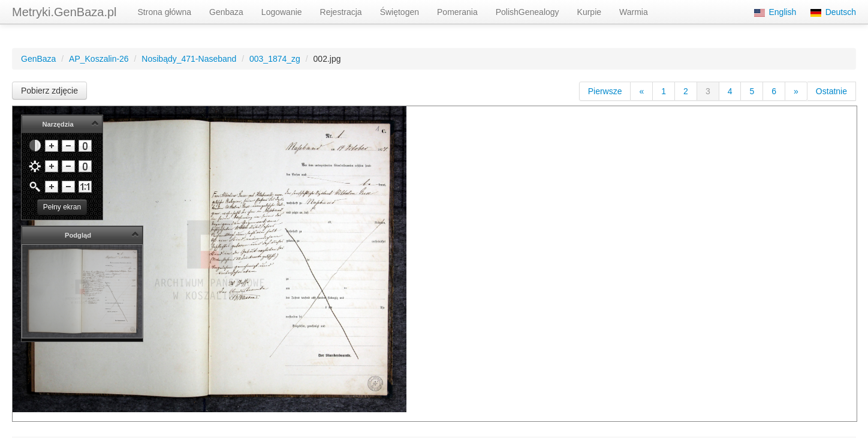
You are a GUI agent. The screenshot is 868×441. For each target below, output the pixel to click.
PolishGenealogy (528, 12)
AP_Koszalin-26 (99, 59)
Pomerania (457, 12)
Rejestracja (341, 12)
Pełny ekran (62, 207)
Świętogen (400, 12)
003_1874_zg (275, 59)
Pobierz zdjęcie (49, 91)
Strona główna (165, 12)
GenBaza (38, 59)
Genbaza (226, 12)
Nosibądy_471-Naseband (189, 59)
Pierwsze (605, 91)
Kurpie (589, 12)
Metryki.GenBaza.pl (64, 12)
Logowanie (282, 12)
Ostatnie (831, 91)
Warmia (634, 12)
